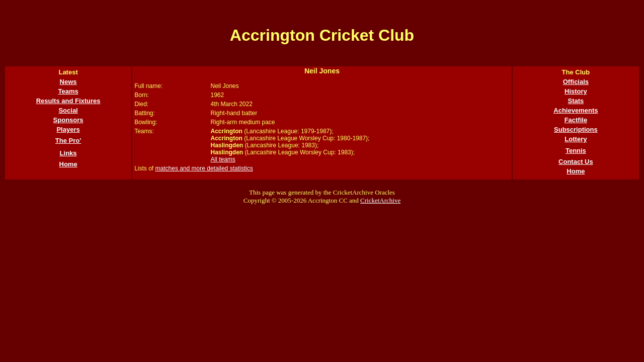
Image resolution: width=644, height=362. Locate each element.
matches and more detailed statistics (204, 168)
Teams (68, 91)
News (68, 82)
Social (68, 110)
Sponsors (68, 120)
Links (68, 153)
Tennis (576, 151)
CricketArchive (380, 200)
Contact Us (576, 162)
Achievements (576, 110)
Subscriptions (576, 129)
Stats (576, 101)
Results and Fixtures (68, 101)
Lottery (576, 139)
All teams (223, 159)
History (576, 91)
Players (68, 129)
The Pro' (68, 141)
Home (68, 164)
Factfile (576, 120)
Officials (576, 82)
